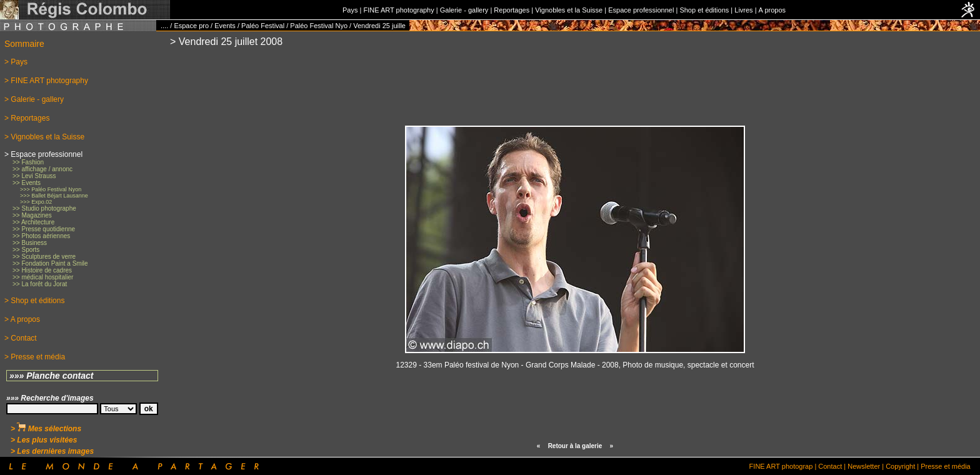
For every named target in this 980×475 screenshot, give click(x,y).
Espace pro (191, 26)
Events (225, 26)
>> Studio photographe (44, 208)
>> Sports (26, 250)
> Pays (16, 62)
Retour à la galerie (575, 446)
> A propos (22, 319)
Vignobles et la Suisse (569, 10)
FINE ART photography (398, 10)
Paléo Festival (263, 26)
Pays (350, 10)
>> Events (27, 183)
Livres (743, 10)
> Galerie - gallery (34, 99)
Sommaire (24, 44)
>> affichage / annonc (42, 169)
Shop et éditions (704, 10)
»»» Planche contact (52, 376)
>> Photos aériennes (41, 236)
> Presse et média (35, 357)
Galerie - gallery (464, 10)
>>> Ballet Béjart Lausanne (54, 196)
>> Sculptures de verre (44, 257)
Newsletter (864, 466)
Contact (830, 466)
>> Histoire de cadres (42, 270)
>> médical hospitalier (43, 277)
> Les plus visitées (44, 440)
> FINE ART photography (46, 81)
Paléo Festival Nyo (319, 26)
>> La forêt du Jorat (40, 284)
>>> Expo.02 (36, 202)
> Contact (21, 338)
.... (164, 26)
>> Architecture (33, 222)
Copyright (900, 466)
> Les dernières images (52, 451)
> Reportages (27, 118)
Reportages (512, 10)
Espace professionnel (641, 10)
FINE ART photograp (781, 466)
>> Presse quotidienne (44, 229)
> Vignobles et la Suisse (44, 137)
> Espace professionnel (43, 154)
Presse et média (945, 466)
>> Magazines (32, 215)
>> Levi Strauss (34, 176)
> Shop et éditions (34, 301)
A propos (772, 10)
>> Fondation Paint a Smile (50, 263)
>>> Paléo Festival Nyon (51, 189)
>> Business (30, 243)
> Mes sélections (46, 429)
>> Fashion (28, 162)
